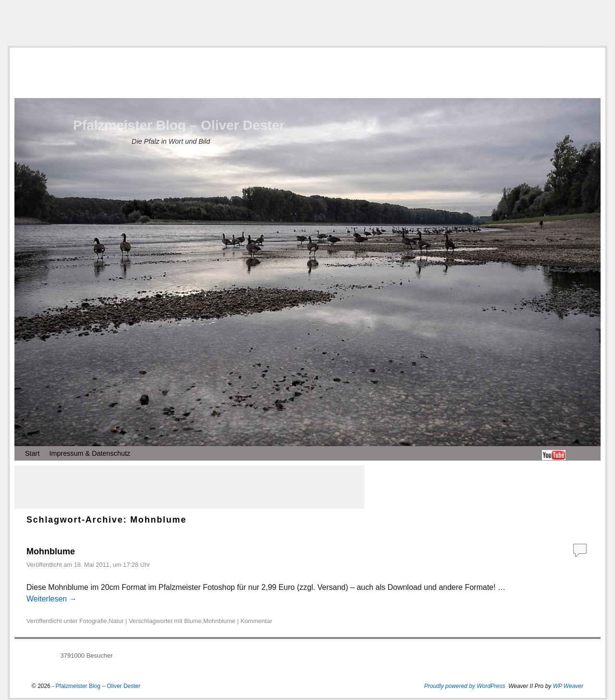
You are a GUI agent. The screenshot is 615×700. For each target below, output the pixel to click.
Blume (193, 621)
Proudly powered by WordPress (465, 686)
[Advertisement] (307, 24)
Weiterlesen (52, 599)
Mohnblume (51, 551)
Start (32, 453)
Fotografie (93, 621)
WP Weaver (568, 686)
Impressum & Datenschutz (90, 453)
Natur (116, 621)
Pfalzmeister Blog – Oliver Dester (179, 125)
